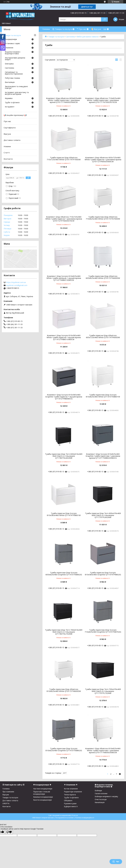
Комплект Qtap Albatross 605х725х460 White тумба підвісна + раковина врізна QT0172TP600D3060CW (103, 159)
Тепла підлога (70, 795)
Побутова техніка (12, 78)
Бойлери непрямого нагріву (106, 796)
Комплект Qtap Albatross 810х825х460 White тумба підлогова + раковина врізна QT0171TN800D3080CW (103, 750)
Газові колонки (101, 793)
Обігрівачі (68, 800)
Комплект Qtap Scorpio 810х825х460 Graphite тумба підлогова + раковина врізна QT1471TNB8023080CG (103, 456)
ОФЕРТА (6, 803)
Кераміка (9, 98)
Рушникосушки (70, 803)
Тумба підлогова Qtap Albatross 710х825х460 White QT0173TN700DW (103, 218)
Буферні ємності (71, 806)
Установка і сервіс (12, 44)
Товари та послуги (56, 37)
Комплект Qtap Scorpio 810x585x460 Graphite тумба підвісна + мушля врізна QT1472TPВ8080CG (64, 397)
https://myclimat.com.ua (16, 282)
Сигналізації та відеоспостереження (14, 73)
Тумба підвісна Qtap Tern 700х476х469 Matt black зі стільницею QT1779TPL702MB (103, 691)
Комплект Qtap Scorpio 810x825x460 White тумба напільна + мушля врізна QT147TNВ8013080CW (64, 278)
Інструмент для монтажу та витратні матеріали (17, 93)
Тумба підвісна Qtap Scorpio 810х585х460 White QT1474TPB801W (64, 514)
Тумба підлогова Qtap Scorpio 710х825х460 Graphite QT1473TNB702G (103, 631)
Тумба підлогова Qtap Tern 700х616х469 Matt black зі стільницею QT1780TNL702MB (64, 632)
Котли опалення (71, 789)
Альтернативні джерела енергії (15, 59)
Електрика (9, 64)
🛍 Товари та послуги (62, 29)
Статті (7, 153)
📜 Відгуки (96, 29)
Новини (7, 146)
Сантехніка (70, 37)
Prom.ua (75, 815)
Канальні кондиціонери (43, 797)
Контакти (8, 159)
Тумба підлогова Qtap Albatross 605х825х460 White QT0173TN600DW (103, 277)
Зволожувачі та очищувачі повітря (16, 87)
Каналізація (100, 802)
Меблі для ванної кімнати (88, 37)
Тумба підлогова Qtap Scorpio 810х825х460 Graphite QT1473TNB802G (64, 749)
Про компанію (8, 792)
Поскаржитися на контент (64, 818)
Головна (46, 29)
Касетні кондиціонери (42, 800)
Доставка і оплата (12, 140)
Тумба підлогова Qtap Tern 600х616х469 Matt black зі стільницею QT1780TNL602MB (64, 456)
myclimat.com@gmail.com (17, 285)
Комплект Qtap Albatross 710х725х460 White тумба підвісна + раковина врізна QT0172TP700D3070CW (64, 219)
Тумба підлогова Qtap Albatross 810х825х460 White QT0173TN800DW (64, 690)
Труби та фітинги (12, 103)
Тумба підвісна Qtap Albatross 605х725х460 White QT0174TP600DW (103, 336)
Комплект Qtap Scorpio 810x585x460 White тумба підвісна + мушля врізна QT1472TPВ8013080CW (64, 337)
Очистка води (101, 799)
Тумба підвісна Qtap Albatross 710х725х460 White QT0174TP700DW (64, 158)
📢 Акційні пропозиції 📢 (15, 115)
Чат (116, 862)
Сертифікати (10, 128)
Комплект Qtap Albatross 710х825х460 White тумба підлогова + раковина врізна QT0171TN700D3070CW (103, 100)
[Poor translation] (9, 832)
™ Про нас (81, 29)
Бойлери (98, 790)
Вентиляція (10, 82)
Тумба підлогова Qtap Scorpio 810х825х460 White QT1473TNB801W (103, 396)
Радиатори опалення (73, 792)
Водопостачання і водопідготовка (13, 53)
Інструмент (10, 107)
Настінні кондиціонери (43, 789)
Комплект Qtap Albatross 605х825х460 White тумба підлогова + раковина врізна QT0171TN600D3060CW (64, 100)
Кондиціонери (11, 39)
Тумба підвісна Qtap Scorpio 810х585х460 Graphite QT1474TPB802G (103, 574)
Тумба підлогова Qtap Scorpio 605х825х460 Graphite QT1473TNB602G (64, 574)
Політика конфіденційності (85, 818)
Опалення (9, 48)
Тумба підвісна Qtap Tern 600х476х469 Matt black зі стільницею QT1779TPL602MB (103, 515)
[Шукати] (104, 19)
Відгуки (7, 134)
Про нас (7, 121)
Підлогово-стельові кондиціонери (42, 793)
